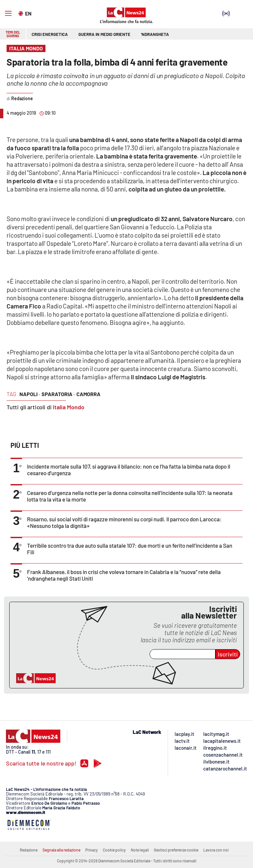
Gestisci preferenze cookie (176, 850)
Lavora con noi (216, 850)
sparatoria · (58, 394)
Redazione (29, 850)
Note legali (140, 850)
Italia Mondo (69, 407)
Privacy (92, 850)
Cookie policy (114, 850)
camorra (88, 394)
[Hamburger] (8, 14)
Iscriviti (228, 654)
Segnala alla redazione (61, 850)
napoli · (30, 394)
